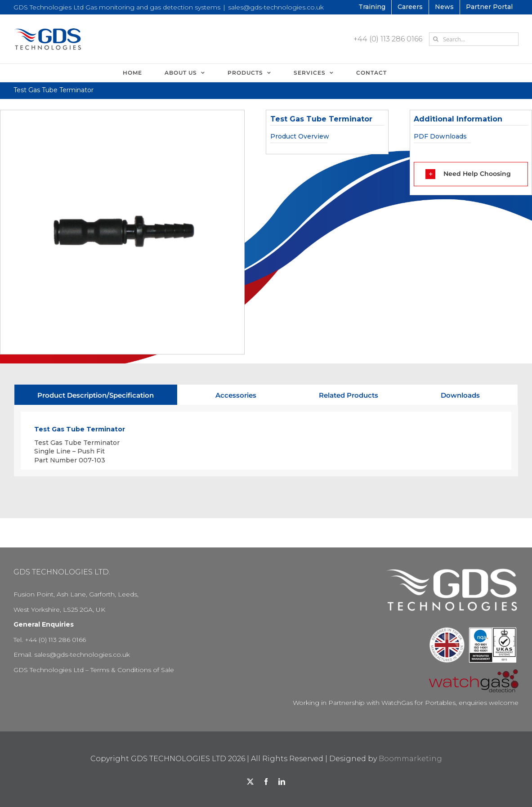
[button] (471, 174)
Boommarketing (410, 759)
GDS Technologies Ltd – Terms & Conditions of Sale (94, 670)
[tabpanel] (266, 441)
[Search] (436, 39)
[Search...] (474, 39)
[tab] (96, 395)
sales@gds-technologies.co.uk (276, 7)
